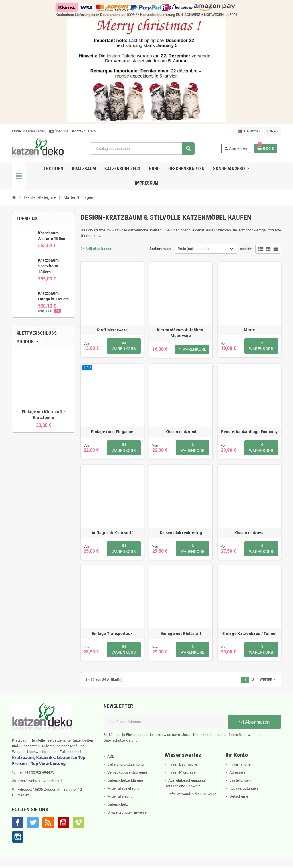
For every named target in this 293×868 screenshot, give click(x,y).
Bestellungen (240, 781)
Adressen (237, 773)
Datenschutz (118, 805)
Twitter (33, 824)
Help (92, 131)
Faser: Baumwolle (183, 765)
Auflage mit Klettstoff (112, 533)
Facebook (18, 824)
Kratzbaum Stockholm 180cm (48, 266)
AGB (111, 757)
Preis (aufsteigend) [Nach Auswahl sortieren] (193, 249)
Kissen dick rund (181, 432)
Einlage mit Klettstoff (181, 634)
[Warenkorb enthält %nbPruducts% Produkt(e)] (266, 148)
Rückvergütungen (244, 789)
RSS (48, 824)
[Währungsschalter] (273, 131)
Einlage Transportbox (112, 634)
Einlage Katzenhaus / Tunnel (250, 634)
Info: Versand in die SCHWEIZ (192, 795)
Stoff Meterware (112, 330)
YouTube (63, 824)
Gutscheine (239, 797)
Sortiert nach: (161, 249)
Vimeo (78, 824)
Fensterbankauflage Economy (249, 432)
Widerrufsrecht (119, 797)
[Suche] (142, 149)
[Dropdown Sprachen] (249, 131)
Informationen (241, 765)
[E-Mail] (166, 723)
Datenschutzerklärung (125, 781)
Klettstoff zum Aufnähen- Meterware (181, 333)
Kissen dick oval (250, 533)
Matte (249, 330)
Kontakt (78, 131)
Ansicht (246, 249)
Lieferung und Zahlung (125, 765)
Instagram (18, 838)
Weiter (268, 681)
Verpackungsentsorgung (127, 773)
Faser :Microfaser (183, 773)
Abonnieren (254, 723)
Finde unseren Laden (29, 131)
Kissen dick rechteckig (181, 533)
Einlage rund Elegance (112, 432)
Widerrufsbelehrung (123, 789)
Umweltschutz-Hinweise (127, 813)
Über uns (59, 131)
